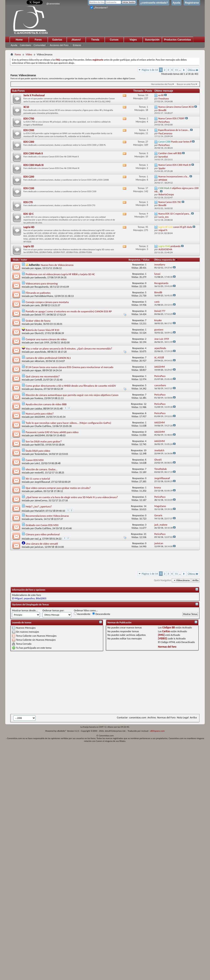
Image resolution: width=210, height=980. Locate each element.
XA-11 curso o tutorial (38, 479)
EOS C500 (29, 130)
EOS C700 (29, 119)
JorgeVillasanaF (42, 482)
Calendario (25, 45)
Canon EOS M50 (35, 460)
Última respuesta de (166, 260)
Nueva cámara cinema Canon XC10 (176, 107)
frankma (39, 398)
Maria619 (39, 511)
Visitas (146, 260)
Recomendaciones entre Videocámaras (47, 516)
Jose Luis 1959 (42, 343)
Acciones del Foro (59, 45)
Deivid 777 (40, 315)
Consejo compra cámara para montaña (47, 302)
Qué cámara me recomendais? (43, 376)
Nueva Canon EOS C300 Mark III (175, 165)
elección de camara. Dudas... (42, 469)
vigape (38, 268)
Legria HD (29, 227)
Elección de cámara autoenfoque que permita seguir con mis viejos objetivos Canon (72, 395)
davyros (38, 389)
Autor (24, 260)
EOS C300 (29, 142)
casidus (38, 409)
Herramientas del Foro (162, 84)
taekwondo (40, 277)
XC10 (26, 107)
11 (176, 70)
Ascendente (82, 614)
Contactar (122, 717)
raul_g (38, 539)
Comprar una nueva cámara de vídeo (46, 339)
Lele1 (37, 463)
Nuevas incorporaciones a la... (174, 177)
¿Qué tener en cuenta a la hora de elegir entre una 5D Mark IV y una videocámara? (72, 497)
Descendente (101, 614)
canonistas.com (138, 717)
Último (193, 70)
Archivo (152, 717)
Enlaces (77, 45)
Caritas (166, 631)
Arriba (196, 580)
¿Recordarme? (99, 8)
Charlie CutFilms (43, 426)
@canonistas (53, 4)
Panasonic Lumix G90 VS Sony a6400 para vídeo (52, 432)
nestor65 (39, 473)
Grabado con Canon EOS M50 (42, 525)
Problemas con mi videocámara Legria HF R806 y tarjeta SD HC (60, 274)
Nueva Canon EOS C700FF (171, 118)
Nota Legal (183, 717)
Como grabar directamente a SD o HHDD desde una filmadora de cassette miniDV (71, 386)
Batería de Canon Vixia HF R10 (43, 330)
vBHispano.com (157, 731)
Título (16, 260)
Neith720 (39, 445)
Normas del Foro (166, 717)
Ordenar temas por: (53, 610)
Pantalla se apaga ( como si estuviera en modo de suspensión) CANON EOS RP (69, 311)
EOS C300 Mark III (34, 165)
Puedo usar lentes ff (181, 142)
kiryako (38, 324)
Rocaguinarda (41, 287)
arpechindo (40, 352)
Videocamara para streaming (42, 283)
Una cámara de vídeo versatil (42, 544)
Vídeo (29, 54)
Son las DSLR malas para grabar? (44, 441)
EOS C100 (29, 188)
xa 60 (161, 95)
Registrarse (192, 3)
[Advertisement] (65, 682)
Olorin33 (39, 333)
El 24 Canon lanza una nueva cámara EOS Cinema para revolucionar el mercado (70, 367)
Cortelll (38, 380)
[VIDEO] (163, 638)
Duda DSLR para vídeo (38, 451)
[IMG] (161, 635)
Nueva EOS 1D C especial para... (175, 214)
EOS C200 (29, 177)
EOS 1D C (29, 214)
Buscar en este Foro (186, 84)
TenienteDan (41, 454)
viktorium (39, 361)
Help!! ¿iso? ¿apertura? (39, 506)
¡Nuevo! (76, 40)
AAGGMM (40, 417)
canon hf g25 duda (183, 227)
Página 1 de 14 (150, 70)
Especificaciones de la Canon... (174, 130)
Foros (38, 40)
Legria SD (29, 246)
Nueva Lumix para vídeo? (40, 414)
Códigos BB (169, 627)
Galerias (57, 40)
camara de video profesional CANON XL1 (48, 358)
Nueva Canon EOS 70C (170, 202)
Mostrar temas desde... (25, 610)
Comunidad (39, 45)
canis (37, 305)
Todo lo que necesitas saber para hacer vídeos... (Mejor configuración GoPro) (68, 423)
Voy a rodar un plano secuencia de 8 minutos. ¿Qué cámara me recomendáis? (69, 349)
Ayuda (176, 3)
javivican (39, 547)
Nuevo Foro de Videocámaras (57, 265)
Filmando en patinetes (38, 293)
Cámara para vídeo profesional (43, 534)
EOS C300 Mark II (33, 153)
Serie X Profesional (34, 95)
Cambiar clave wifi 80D (170, 153)
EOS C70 (28, 202)
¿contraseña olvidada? (154, 3)
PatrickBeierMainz (44, 296)
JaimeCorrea (41, 500)
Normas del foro (167, 647)
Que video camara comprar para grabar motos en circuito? (58, 488)
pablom (38, 491)
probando (176, 246)
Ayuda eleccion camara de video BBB (46, 404)
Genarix (38, 519)
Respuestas (134, 260)
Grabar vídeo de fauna (38, 321)
